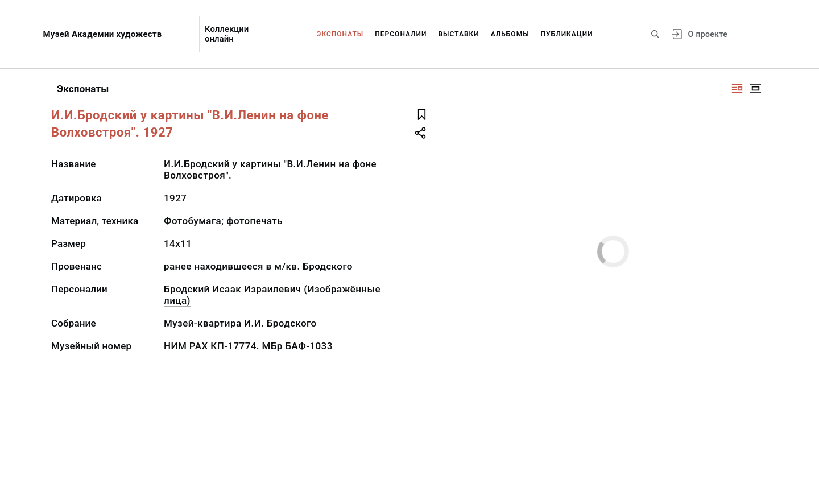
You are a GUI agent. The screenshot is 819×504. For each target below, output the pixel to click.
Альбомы (510, 34)
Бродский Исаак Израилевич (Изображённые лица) (272, 295)
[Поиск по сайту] (655, 34)
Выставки (458, 34)
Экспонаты (340, 34)
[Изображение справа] (737, 88)
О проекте (708, 34)
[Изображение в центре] (755, 88)
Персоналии (401, 34)
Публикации (567, 34)
